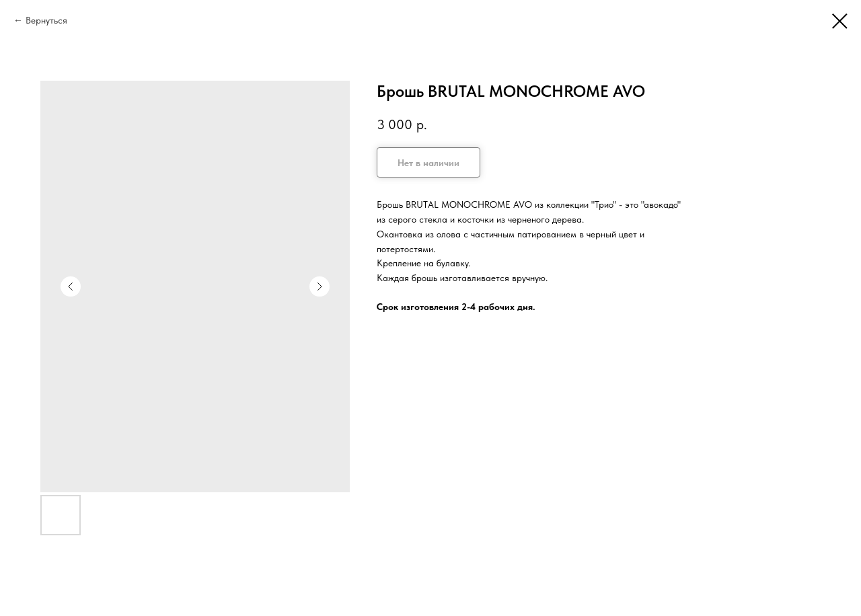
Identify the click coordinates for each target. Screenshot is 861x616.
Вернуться (46, 20)
